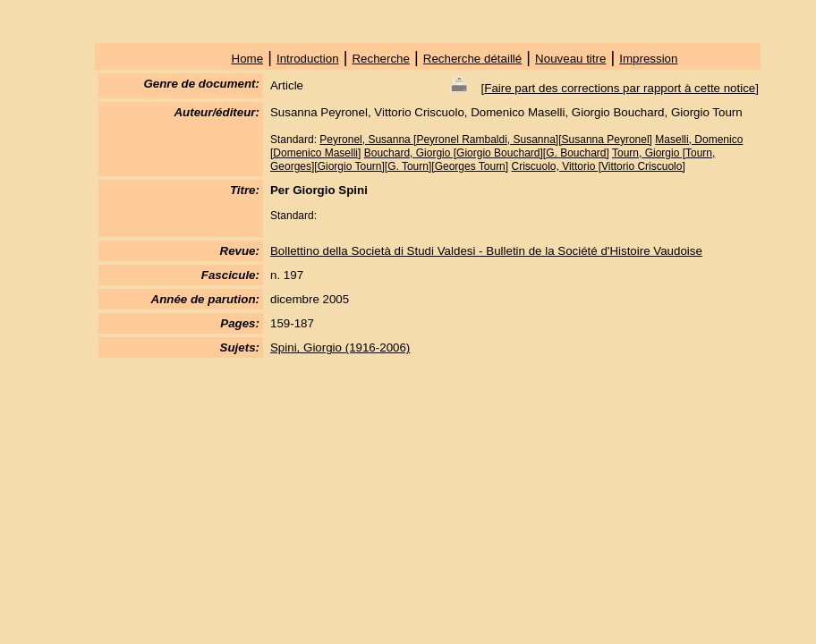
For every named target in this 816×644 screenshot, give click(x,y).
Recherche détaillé (472, 59)
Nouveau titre (570, 59)
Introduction (308, 59)
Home (248, 59)
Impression (648, 59)
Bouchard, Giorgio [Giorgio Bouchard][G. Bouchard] (487, 153)
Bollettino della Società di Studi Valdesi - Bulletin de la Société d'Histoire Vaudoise (486, 251)
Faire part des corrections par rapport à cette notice (620, 88)
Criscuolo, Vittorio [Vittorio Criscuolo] (598, 166)
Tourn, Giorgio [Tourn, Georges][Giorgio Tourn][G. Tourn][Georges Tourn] (493, 160)
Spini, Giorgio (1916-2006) (340, 347)
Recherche (380, 59)
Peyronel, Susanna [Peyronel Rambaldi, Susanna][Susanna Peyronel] (486, 140)
